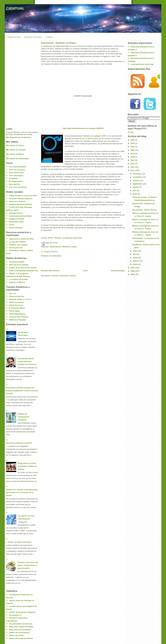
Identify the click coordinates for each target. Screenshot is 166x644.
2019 (133, 154)
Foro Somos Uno (16, 173)
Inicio (85, 271)
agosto (136, 187)
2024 (133, 140)
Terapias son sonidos (18, 245)
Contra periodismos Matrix (21, 216)
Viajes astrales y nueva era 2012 (23, 196)
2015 (133, 160)
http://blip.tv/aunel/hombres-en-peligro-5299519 (83, 128)
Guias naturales (16, 228)
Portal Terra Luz (16, 305)
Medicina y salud (69, 247)
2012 (133, 167)
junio (135, 194)
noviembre (138, 177)
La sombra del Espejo (18, 279)
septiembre (138, 184)
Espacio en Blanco (17, 282)
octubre (136, 180)
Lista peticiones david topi (142, 64)
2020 (133, 150)
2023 (133, 143)
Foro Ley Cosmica (17, 170)
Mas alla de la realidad (19, 265)
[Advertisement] (74, 263)
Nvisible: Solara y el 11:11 (20, 299)
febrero (136, 261)
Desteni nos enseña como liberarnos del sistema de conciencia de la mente (22, 493)
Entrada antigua (118, 271)
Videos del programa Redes (21, 638)
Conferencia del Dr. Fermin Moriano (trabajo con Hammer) (27, 361)
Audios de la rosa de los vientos (23, 268)
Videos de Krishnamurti (19, 632)
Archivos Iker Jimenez (19, 317)
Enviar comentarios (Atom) (64, 276)
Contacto (49, 37)
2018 (133, 157)
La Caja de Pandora (18, 242)
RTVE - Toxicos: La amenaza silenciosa (65, 238)
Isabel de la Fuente (17, 201)
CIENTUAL (15, 8)
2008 (133, 274)
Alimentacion (55, 247)
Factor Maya (14, 311)
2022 (133, 147)
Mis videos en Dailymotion (18, 159)
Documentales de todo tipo (21, 624)
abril (135, 254)
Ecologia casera (16, 181)
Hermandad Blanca (17, 314)
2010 (133, 268)
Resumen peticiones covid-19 (19, 443)
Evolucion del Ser (17, 296)
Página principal (14, 37)
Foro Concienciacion (18, 187)
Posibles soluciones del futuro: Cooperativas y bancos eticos (28, 565)
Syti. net (13, 293)
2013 (133, 164)
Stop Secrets (15, 184)
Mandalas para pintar (33, 37)
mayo (135, 251)
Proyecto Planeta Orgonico (21, 198)
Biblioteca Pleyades (18, 320)
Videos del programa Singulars (22, 612)
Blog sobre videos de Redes (21, 627)
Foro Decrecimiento (18, 167)
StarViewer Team (16, 222)
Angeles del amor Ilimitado (21, 204)
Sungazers (14, 178)
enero (135, 264)
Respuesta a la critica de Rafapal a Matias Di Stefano (27, 466)
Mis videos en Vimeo (15, 145)
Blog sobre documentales (20, 630)
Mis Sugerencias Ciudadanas (19, 137)
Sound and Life (16, 248)
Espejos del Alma (17, 219)
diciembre (137, 174)
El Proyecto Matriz (17, 308)
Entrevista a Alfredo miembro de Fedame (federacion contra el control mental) (22, 391)
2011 (133, 170)
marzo (136, 258)
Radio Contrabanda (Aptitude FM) (24, 271)
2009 (133, 271)
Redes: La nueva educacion (20, 542)
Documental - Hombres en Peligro (59, 43)
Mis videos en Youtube (16, 150)
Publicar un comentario (51, 256)
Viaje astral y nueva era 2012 (21, 239)
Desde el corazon (17, 302)
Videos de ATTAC (17, 635)
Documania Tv (15, 615)
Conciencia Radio (17, 262)
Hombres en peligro (92, 136)
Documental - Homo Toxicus (145, 210)
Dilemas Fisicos (16, 213)
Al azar (131, 132)
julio (135, 191)
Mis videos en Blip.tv (15, 154)
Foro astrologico (16, 176)
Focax (12, 225)
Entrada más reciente (50, 271)
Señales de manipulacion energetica (23, 417)
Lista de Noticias (13, 132)
